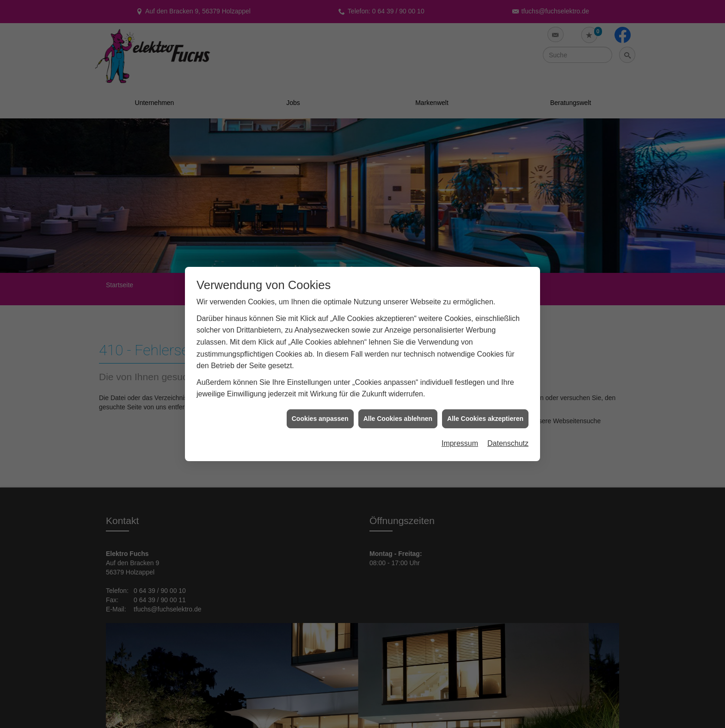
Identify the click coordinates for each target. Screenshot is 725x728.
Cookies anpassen (320, 387)
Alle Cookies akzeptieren (485, 387)
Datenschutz (508, 412)
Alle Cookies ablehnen (398, 387)
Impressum (460, 412)
